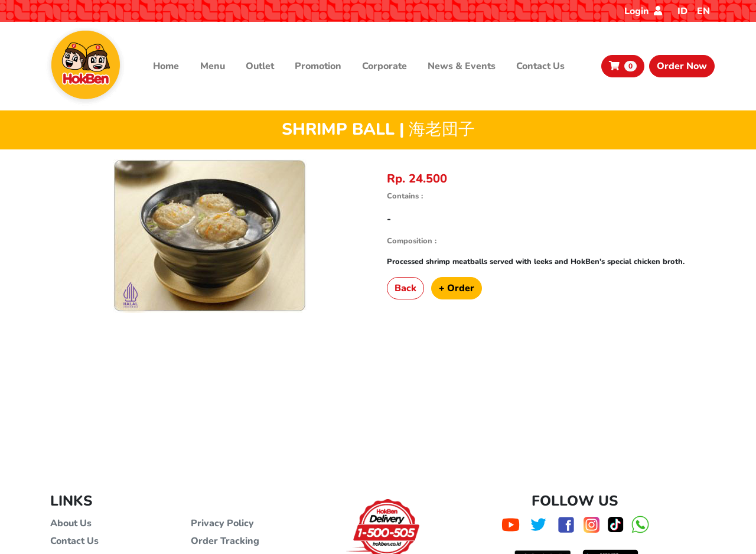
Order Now (682, 66)
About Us (71, 523)
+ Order (457, 288)
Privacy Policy (222, 523)
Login (643, 11)
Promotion (318, 66)
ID (682, 11)
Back (405, 288)
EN (703, 11)
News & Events (462, 66)
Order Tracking (225, 541)
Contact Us (540, 66)
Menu (213, 66)
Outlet (260, 66)
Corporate (384, 66)
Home (166, 66)
